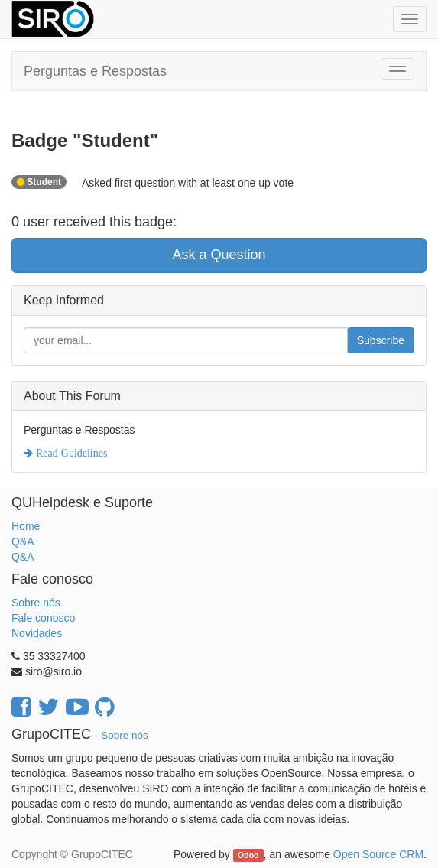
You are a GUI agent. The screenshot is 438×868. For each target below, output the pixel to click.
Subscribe (381, 340)
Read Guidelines (70, 453)
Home (26, 526)
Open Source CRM (378, 854)
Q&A (23, 541)
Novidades (37, 633)
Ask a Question (219, 255)
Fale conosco (43, 618)
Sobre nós (36, 603)
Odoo (248, 855)
